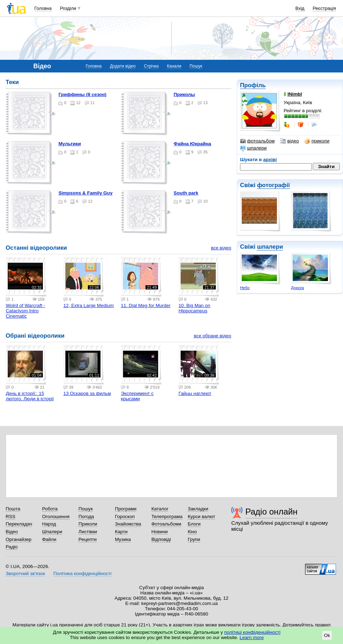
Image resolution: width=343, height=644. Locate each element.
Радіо (12, 547)
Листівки (88, 532)
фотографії (273, 185)
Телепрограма (167, 517)
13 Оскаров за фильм (87, 393)
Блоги (194, 524)
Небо (245, 288)
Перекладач (19, 524)
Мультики (70, 144)
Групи (194, 539)
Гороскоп (125, 517)
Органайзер (18, 539)
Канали (174, 66)
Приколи (88, 524)
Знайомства (128, 524)
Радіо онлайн (271, 512)
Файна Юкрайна (192, 144)
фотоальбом (257, 141)
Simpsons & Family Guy (85, 193)
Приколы (184, 94)
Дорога (297, 288)
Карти (121, 532)
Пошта (13, 509)
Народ (49, 524)
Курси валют (201, 517)
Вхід (300, 8)
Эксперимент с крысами (137, 396)
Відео (12, 532)
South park (186, 193)
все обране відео (212, 336)
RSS (11, 517)
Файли (49, 539)
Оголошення (56, 517)
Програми (126, 509)
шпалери (253, 148)
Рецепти (88, 539)
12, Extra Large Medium (88, 305)
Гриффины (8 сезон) (82, 94)
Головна (43, 8)
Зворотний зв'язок (25, 573)
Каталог (160, 509)
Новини (160, 532)
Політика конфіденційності (82, 573)
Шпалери (52, 532)
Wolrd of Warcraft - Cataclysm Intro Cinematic (25, 311)
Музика (123, 539)
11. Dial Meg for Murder (146, 305)
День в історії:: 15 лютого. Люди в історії (30, 396)
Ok (327, 635)
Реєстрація (324, 8)
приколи (317, 141)
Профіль (253, 85)
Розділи (68, 8)
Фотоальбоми (166, 524)
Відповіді (161, 539)
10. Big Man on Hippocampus (194, 308)
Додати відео (123, 66)
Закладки (198, 509)
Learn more (252, 637)
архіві (270, 160)
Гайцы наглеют (195, 393)
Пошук (196, 66)
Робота (50, 509)
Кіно (192, 532)
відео (289, 141)
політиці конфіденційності (252, 632)
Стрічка (151, 66)
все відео (221, 248)
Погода (86, 517)
